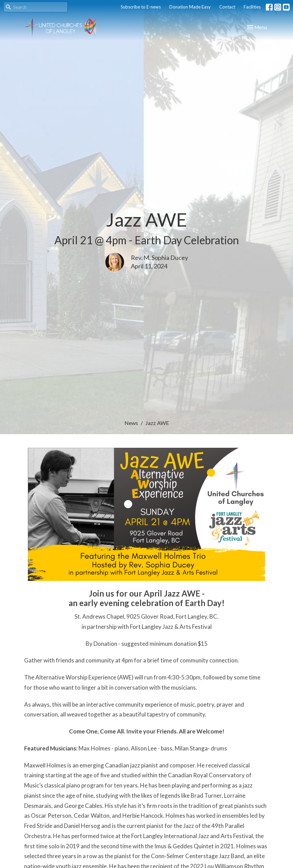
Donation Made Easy (190, 7)
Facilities (252, 7)
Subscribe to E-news (141, 7)
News (131, 423)
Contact (227, 7)
